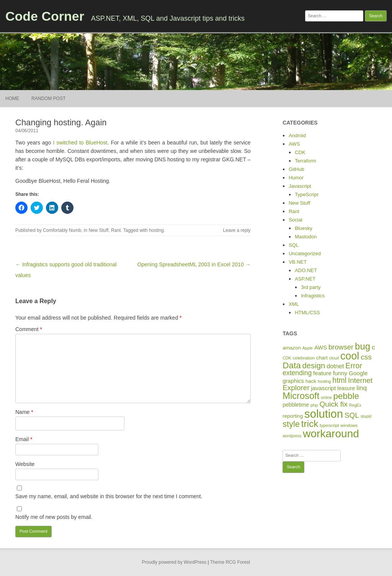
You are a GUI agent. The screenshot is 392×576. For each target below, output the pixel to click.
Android (297, 135)
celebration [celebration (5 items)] (304, 358)
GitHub (296, 169)
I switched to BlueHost (80, 143)
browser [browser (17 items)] (341, 347)
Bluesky (304, 228)
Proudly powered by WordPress (174, 562)
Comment (29, 329)
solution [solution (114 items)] (324, 414)
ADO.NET (306, 270)
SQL (294, 245)
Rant (116, 230)
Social (295, 220)
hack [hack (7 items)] (311, 381)
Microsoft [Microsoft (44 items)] (301, 396)
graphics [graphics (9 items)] (293, 381)
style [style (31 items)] (291, 424)
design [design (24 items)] (314, 366)
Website (25, 464)
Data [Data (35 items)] (292, 365)
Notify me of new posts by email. (54, 517)
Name (24, 412)
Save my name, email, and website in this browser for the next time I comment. (109, 496)
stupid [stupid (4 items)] (366, 416)
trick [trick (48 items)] (310, 424)
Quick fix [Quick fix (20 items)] (333, 404)
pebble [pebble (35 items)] (346, 396)
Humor (296, 178)
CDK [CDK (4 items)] (287, 358)
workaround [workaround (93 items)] (331, 434)
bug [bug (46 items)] (363, 346)
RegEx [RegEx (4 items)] (355, 405)
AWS (294, 144)
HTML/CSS (307, 313)
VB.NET (298, 262)
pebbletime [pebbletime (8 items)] (296, 405)
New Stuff (98, 230)
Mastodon (306, 237)
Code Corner (45, 16)
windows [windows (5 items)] (349, 425)
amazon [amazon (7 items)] (292, 348)
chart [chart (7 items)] (322, 358)
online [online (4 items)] (326, 397)
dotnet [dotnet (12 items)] (335, 366)
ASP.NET (305, 279)
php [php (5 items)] (314, 405)
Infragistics (313, 296)
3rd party (311, 287)
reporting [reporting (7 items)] (293, 416)
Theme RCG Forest (230, 562)
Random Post (48, 98)
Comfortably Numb (62, 230)
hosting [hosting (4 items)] (324, 381)
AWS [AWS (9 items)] (321, 348)
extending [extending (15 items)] (297, 373)
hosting (156, 230)
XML (294, 304)
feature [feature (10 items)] (322, 373)
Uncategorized (305, 254)
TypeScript (306, 194)
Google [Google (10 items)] (358, 373)
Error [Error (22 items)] (354, 366)
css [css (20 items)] (366, 357)
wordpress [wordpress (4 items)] (292, 436)
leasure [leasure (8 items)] (346, 388)
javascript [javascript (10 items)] (323, 388)
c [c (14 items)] (373, 347)
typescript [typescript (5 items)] (329, 425)
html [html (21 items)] (339, 380)
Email (24, 439)
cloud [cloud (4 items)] (334, 358)
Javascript (300, 186)
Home (12, 98)
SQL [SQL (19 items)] (352, 415)
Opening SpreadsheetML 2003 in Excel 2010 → (194, 264)
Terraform (305, 161)
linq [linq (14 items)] (362, 388)
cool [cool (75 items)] (350, 356)
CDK (300, 152)
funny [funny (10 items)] (340, 373)
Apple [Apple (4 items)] (308, 348)
